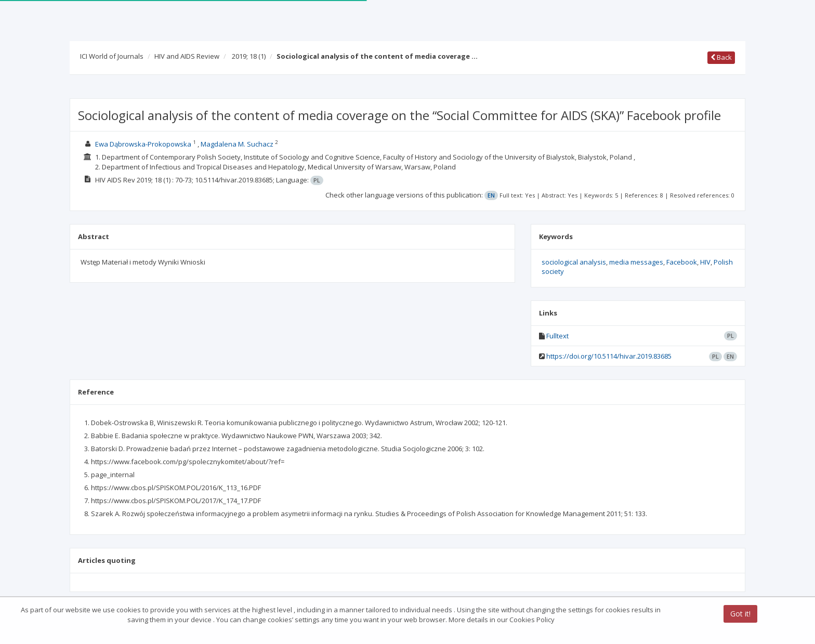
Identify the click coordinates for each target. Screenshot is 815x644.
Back (721, 57)
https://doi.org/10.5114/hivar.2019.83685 (609, 356)
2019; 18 (249, 56)
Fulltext (557, 336)
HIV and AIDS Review (187, 56)
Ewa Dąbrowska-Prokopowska (143, 144)
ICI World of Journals (112, 56)
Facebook (682, 262)
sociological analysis (574, 262)
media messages (636, 262)
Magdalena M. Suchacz (237, 144)
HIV (705, 262)
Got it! (740, 614)
